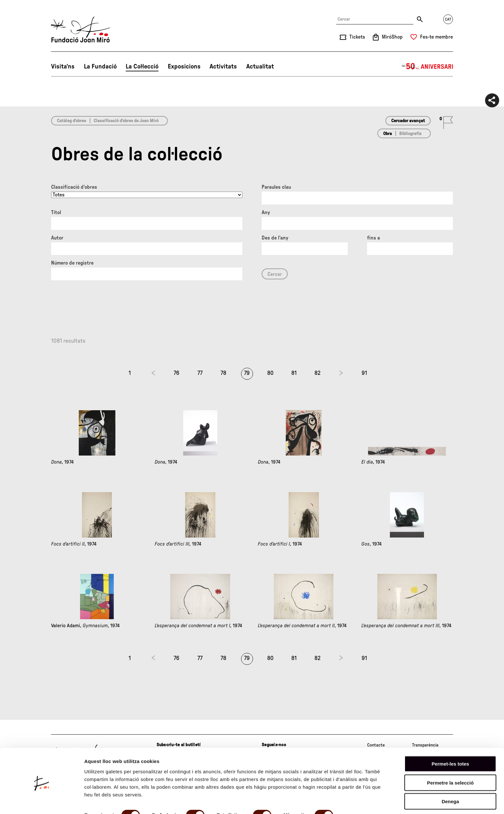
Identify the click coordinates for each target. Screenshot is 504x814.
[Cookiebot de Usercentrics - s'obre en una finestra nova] (42, 801)
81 (294, 373)
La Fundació (100, 67)
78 (223, 373)
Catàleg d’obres (72, 121)
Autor (57, 238)
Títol (56, 213)
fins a (373, 238)
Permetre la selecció (450, 759)
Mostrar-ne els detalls (109, 801)
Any (266, 213)
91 (364, 373)
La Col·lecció (142, 67)
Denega (450, 778)
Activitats (223, 67)
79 (247, 373)
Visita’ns (63, 67)
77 (200, 373)
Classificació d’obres (74, 187)
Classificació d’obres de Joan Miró (126, 121)
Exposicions (184, 67)
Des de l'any (275, 238)
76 (176, 373)
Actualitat (260, 67)
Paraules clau (276, 187)
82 (317, 373)
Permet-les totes (450, 740)
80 (270, 373)
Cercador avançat (408, 121)
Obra (387, 134)
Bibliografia (410, 134)
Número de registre (72, 263)
